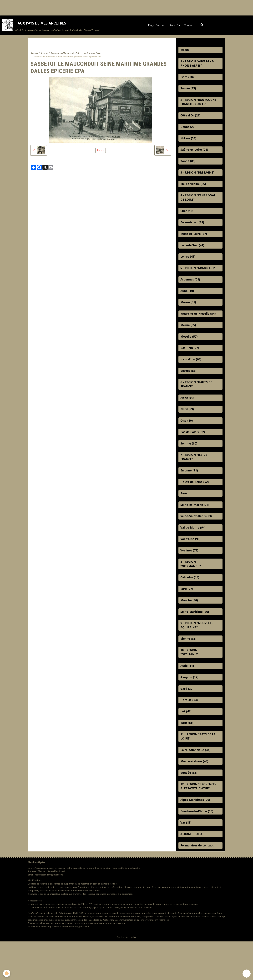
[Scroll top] (247, 974)
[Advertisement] (59, 7)
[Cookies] (7, 973)
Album (44, 56)
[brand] (52, 27)
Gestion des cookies (126, 976)
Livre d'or (175, 27)
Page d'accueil (157, 27)
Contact (189, 27)
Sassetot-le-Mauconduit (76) (65, 56)
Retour (101, 153)
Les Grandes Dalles (92, 56)
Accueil (34, 56)
